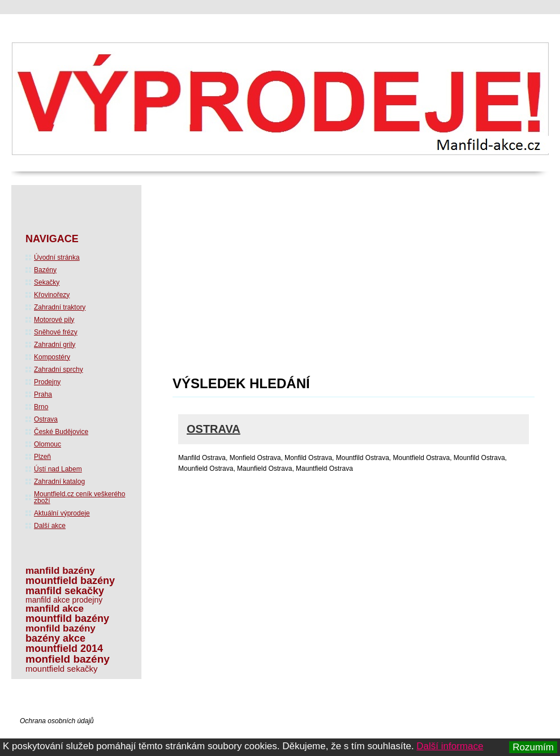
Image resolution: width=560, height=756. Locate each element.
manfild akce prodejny (64, 600)
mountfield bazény (70, 581)
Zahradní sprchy (59, 370)
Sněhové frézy (56, 332)
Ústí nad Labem (58, 469)
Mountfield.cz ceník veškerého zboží (79, 497)
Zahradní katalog (59, 482)
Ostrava (214, 429)
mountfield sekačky (62, 669)
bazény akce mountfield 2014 (64, 643)
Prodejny (47, 382)
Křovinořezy (52, 295)
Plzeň (42, 457)
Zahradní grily (55, 345)
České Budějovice (61, 432)
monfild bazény (61, 628)
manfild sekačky (65, 591)
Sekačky (47, 282)
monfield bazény (68, 659)
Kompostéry (52, 357)
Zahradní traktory (60, 307)
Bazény (45, 270)
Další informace (450, 746)
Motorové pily (54, 320)
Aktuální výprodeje (62, 513)
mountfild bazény (67, 618)
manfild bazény (60, 571)
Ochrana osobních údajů (57, 721)
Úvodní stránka (57, 257)
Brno (41, 407)
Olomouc (48, 444)
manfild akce (55, 609)
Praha (43, 394)
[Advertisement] (272, 284)
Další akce (50, 526)
